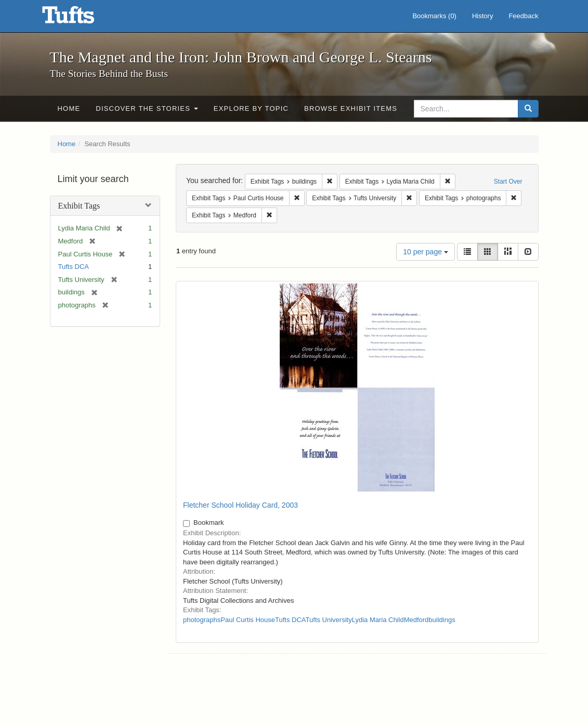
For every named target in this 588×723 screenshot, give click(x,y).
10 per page (426, 252)
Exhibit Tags (79, 206)
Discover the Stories (147, 108)
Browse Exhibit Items (351, 108)
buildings (442, 620)
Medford (416, 620)
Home (69, 108)
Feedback (523, 16)
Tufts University (329, 620)
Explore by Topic (251, 108)
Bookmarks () (434, 16)
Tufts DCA (74, 267)
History (482, 16)
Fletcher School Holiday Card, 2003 (240, 505)
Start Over (508, 182)
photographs (202, 620)
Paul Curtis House (248, 620)
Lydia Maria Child (378, 620)
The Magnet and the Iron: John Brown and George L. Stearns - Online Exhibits (81, 18)
